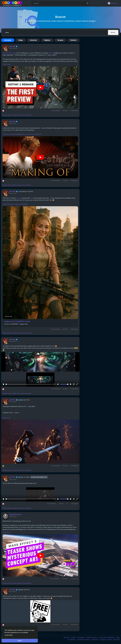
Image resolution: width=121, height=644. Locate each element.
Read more (7, 64)
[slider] (29, 384)
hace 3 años (13, 479)
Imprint (74, 637)
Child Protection (92, 637)
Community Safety (83, 640)
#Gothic (6, 53)
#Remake (12, 53)
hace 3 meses (13, 48)
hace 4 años (13, 592)
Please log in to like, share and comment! (17, 115)
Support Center (106, 640)
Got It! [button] (20, 641)
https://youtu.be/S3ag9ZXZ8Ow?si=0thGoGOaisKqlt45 (22, 134)
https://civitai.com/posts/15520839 (15, 204)
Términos (67, 637)
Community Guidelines (107, 637)
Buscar (113, 32)
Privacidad (81, 637)
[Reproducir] (4, 384)
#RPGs (51, 53)
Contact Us (95, 640)
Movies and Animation (39, 477)
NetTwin (12, 46)
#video (19, 198)
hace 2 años (13, 341)
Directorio (116, 640)
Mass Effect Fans (15, 515)
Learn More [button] (9, 635)
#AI (32, 198)
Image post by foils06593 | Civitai (17, 321)
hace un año (13, 123)
